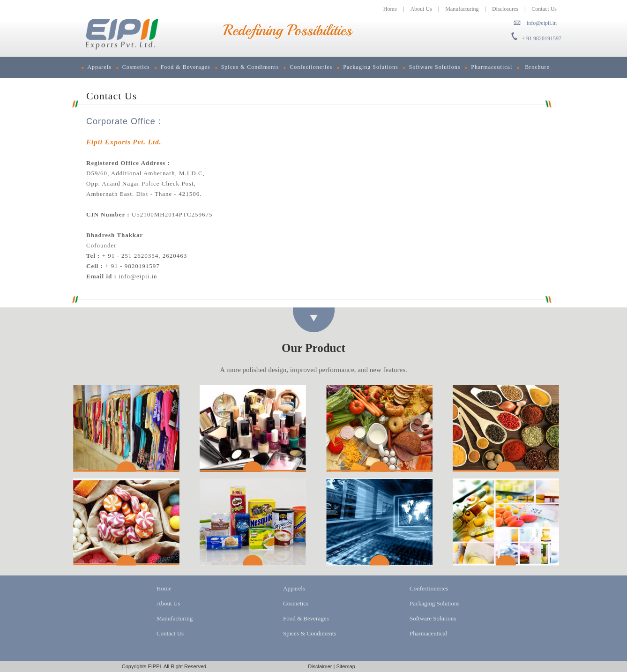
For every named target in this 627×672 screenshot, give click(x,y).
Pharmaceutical (489, 67)
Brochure (533, 67)
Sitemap (345, 666)
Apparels (97, 67)
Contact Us (544, 9)
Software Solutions (432, 67)
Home (390, 9)
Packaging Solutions (367, 67)
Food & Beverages (183, 67)
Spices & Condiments (247, 67)
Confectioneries (308, 67)
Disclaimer (320, 666)
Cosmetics (133, 67)
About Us (421, 9)
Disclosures (505, 9)
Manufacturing (462, 9)
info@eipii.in (542, 23)
